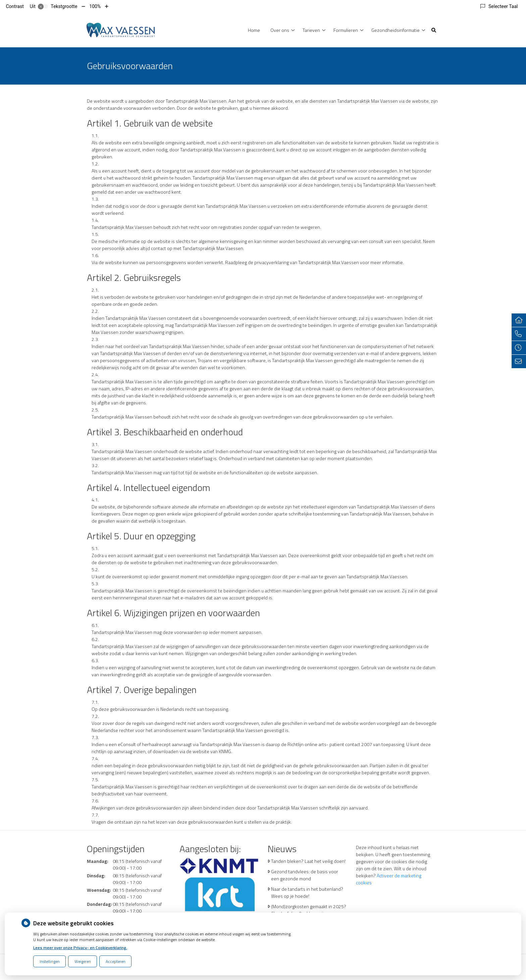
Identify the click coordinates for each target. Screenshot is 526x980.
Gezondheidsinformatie (396, 30)
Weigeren (83, 961)
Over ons (280, 30)
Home (254, 30)
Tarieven (311, 30)
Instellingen (50, 961)
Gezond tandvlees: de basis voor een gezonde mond (305, 875)
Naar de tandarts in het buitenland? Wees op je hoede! (307, 892)
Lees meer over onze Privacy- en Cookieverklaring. (80, 948)
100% (95, 6)
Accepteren (116, 961)
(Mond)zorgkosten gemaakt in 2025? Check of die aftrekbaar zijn (309, 910)
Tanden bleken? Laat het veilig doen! (308, 861)
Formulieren (346, 30)
